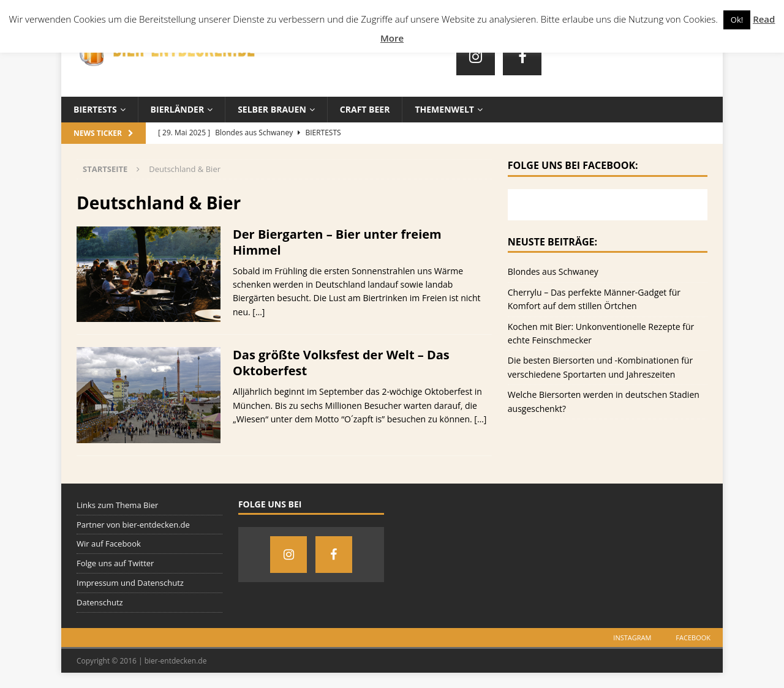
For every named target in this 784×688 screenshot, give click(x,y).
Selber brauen (272, 109)
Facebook (693, 638)
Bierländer (178, 109)
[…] (258, 312)
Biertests (95, 109)
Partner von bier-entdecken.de (133, 525)
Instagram (632, 638)
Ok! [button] (737, 20)
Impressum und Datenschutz (130, 583)
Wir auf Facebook (109, 544)
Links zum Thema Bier (117, 505)
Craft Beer (365, 109)
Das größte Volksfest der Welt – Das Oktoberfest (341, 363)
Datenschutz (100, 602)
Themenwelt (444, 109)
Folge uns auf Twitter (115, 563)
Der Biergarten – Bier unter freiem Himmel (337, 242)
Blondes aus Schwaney (553, 271)
